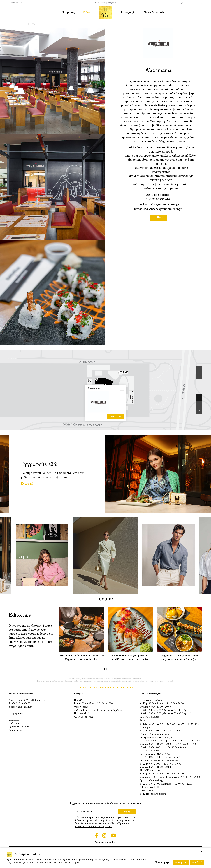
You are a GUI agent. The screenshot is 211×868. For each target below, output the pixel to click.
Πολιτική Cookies (83, 714)
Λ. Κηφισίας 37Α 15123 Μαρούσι (28, 700)
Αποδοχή (197, 863)
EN (17, 3)
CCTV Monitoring (84, 717)
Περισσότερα (115, 416)
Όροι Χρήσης (81, 707)
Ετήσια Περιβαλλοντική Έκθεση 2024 (93, 704)
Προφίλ (78, 700)
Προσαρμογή (162, 863)
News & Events (154, 12)
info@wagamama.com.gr (162, 204)
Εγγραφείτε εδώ (39, 465)
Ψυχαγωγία (128, 12)
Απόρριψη (181, 863)
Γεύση (87, 12)
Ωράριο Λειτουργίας (19, 727)
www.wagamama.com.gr (165, 209)
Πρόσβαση (14, 723)
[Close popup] (122, 389)
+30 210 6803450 (21, 704)
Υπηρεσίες (112, 3)
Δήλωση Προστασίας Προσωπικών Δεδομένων (98, 710)
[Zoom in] (199, 369)
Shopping (68, 12)
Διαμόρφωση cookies (106, 842)
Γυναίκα (105, 599)
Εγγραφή (27, 484)
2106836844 (161, 200)
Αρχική (11, 24)
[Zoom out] (199, 376)
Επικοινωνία (15, 730)
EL (22, 3)
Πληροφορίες (100, 3)
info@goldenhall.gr (21, 707)
